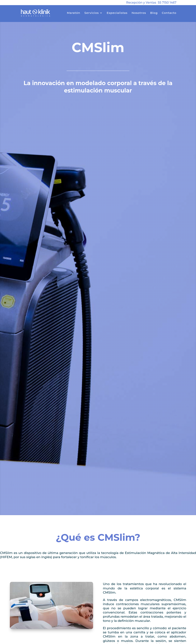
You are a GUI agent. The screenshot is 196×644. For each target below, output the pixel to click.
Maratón (73, 13)
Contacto (169, 13)
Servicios (92, 13)
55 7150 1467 (167, 3)
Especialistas (117, 13)
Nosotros (139, 13)
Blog (154, 13)
